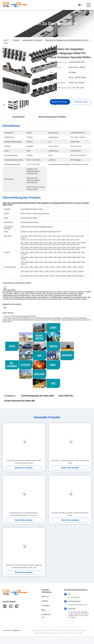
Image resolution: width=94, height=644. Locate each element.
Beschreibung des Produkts (52, 117)
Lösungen (45, 605)
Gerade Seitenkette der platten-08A (20, 401)
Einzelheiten (19, 117)
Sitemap (18, 630)
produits (45, 601)
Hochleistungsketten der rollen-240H (37, 396)
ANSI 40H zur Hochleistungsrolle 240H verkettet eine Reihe (70, 462)
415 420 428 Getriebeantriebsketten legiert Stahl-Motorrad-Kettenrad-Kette (24, 462)
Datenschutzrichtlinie (8, 630)
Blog (43, 610)
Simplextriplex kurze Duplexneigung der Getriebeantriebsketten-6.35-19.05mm (24, 514)
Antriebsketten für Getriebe (32, 40)
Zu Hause (6, 41)
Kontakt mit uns (46, 616)
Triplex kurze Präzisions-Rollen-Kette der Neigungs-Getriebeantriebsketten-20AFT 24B (24, 566)
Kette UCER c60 (66, 396)
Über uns (45, 596)
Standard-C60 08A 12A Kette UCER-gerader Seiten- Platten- (70, 514)
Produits (16, 40)
